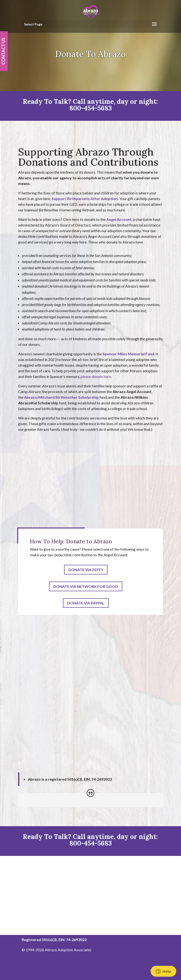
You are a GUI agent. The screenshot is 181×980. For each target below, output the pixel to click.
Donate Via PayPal (86, 603)
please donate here (96, 376)
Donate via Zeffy (86, 570)
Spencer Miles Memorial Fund (128, 354)
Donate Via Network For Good (86, 586)
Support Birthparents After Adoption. (85, 199)
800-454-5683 (90, 108)
